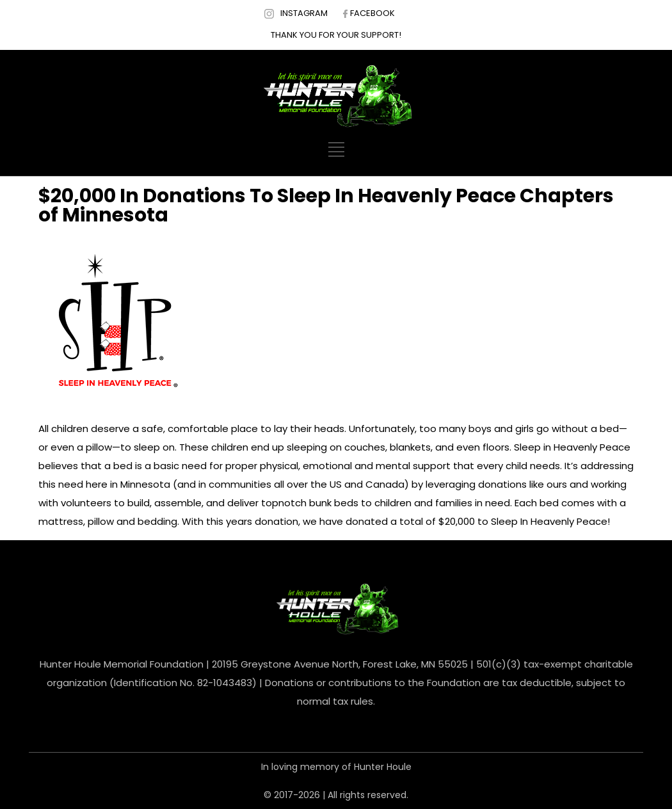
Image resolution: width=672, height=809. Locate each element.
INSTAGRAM (304, 13)
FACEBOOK (372, 13)
